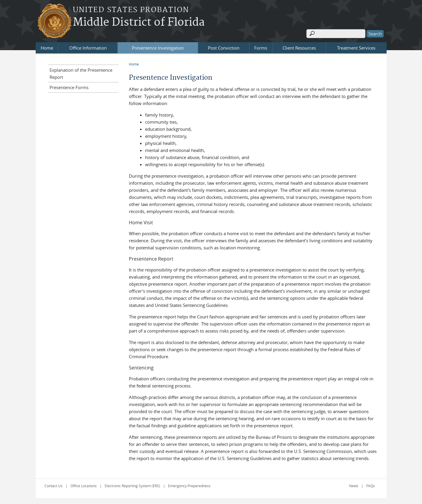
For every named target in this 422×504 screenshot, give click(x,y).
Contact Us (54, 486)
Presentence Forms (69, 87)
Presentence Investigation (158, 48)
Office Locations (84, 486)
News (354, 486)
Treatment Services (356, 48)
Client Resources (299, 48)
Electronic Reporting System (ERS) (132, 486)
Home (47, 48)
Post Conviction (224, 48)
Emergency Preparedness (189, 486)
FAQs (371, 486)
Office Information (88, 48)
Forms (261, 48)
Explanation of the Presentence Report (81, 73)
